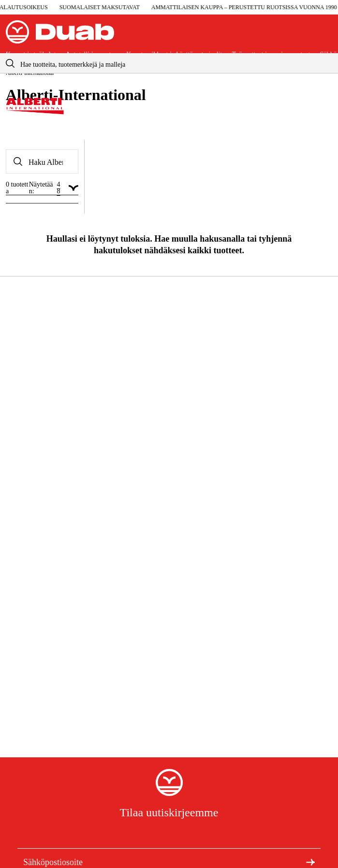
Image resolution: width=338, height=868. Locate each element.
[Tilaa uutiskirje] (310, 862)
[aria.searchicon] (10, 63)
